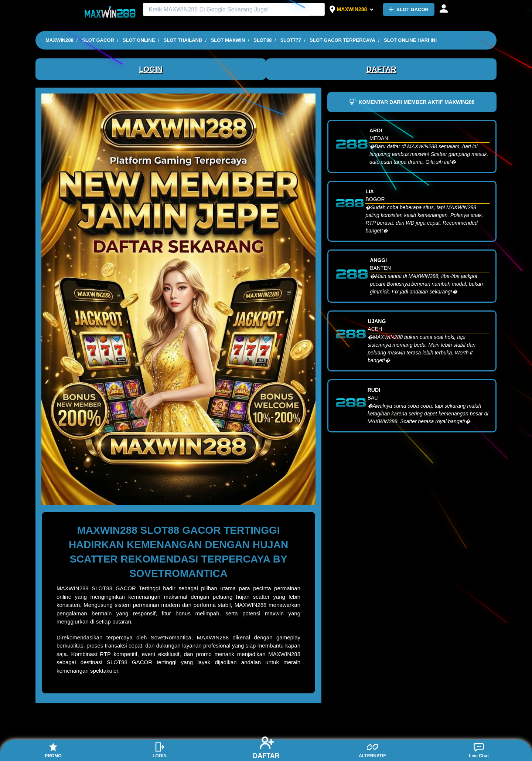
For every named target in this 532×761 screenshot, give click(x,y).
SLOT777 (291, 40)
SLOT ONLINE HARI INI (410, 40)
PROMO (53, 750)
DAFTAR (381, 69)
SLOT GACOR (409, 9)
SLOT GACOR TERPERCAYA (342, 40)
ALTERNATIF (372, 750)
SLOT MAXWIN (228, 40)
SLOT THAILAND (183, 40)
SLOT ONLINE (139, 40)
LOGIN (151, 69)
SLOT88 (262, 40)
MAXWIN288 (352, 9)
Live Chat (479, 750)
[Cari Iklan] (318, 10)
